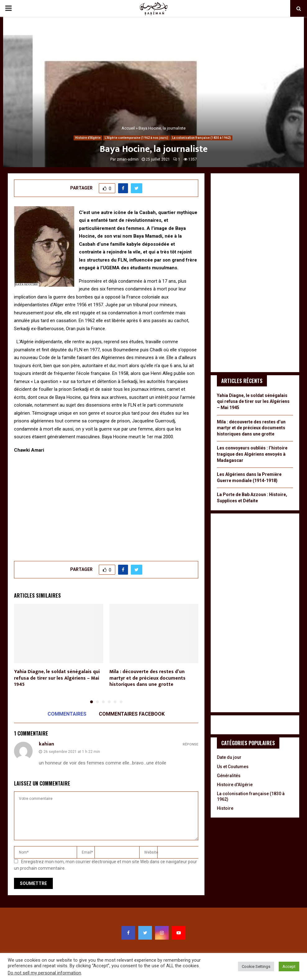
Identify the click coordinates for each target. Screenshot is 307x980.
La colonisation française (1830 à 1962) (202, 138)
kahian (46, 744)
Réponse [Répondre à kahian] (190, 744)
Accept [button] (289, 966)
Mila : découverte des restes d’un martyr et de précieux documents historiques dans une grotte (147, 678)
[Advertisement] (106, 504)
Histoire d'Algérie (88, 138)
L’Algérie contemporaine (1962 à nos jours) (136, 138)
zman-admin (128, 159)
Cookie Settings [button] (256, 966)
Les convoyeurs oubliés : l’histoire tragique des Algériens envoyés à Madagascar (252, 454)
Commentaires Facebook (132, 714)
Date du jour (229, 757)
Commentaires (67, 714)
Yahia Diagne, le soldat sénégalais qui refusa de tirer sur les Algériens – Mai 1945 (57, 678)
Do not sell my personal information (44, 973)
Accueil (128, 128)
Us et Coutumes (233, 767)
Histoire (225, 808)
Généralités (229, 776)
